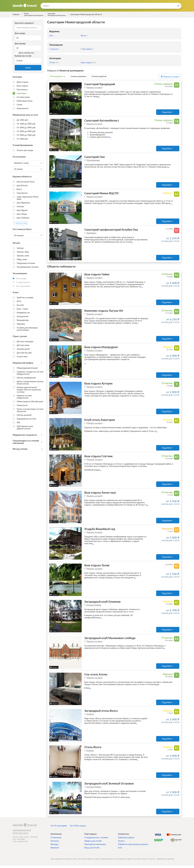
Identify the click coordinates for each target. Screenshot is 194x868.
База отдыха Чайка (97, 275)
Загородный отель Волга (101, 713)
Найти (28, 68)
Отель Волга (93, 749)
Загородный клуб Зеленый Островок (109, 786)
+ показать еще (20, 223)
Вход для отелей (92, 850)
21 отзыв (170, 350)
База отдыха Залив (97, 567)
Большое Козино (94, 607)
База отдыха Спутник (98, 457)
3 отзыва (170, 277)
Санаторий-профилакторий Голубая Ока (111, 230)
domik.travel (25, 827)
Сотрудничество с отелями (96, 840)
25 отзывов (169, 679)
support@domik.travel (22, 833)
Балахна (90, 716)
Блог (120, 850)
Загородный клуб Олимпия (102, 603)
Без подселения (23, 286)
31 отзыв (170, 423)
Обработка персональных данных (133, 847)
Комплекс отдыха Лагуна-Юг (104, 311)
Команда (54, 847)
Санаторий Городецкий (100, 84)
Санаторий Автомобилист (102, 120)
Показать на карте (94, 87)
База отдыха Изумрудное (101, 348)
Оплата (121, 843)
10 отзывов (169, 460)
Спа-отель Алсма (96, 676)
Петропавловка (93, 160)
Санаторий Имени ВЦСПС (102, 193)
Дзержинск (91, 234)
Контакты (55, 843)
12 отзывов (169, 566)
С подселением (23, 282)
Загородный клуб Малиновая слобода (110, 640)
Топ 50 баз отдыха (78, 828)
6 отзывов (169, 229)
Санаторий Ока (95, 157)
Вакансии (55, 850)
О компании (56, 840)
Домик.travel (25, 5)
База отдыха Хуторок (98, 384)
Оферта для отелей (93, 843)
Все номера (21, 278)
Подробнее (167, 112)
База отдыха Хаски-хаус (100, 494)
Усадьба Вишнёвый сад (100, 530)
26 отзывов (169, 86)
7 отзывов (169, 123)
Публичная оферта (126, 840)
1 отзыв (170, 496)
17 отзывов (169, 314)
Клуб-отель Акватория (100, 421)
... (99, 96)
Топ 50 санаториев (59, 828)
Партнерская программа (95, 847)
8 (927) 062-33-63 (20, 835)
